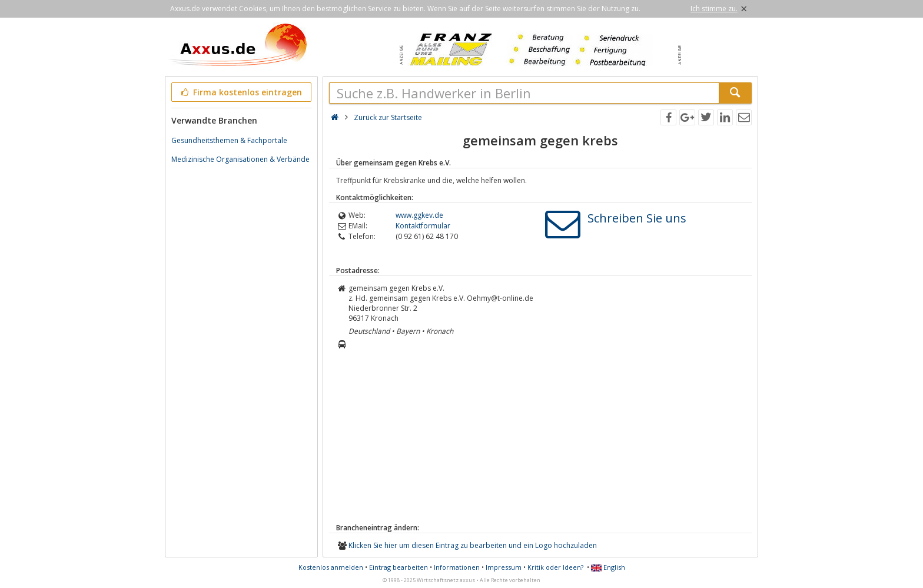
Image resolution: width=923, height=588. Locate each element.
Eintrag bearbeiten (399, 567)
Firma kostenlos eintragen (240, 92)
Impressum (504, 567)
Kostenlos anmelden (331, 567)
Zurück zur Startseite (388, 117)
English (608, 567)
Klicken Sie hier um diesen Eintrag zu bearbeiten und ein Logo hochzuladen (473, 545)
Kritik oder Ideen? (555, 567)
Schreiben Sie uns (637, 218)
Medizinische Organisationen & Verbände (240, 159)
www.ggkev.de (419, 215)
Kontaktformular (423, 226)
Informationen (457, 567)
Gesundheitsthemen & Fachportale (229, 140)
